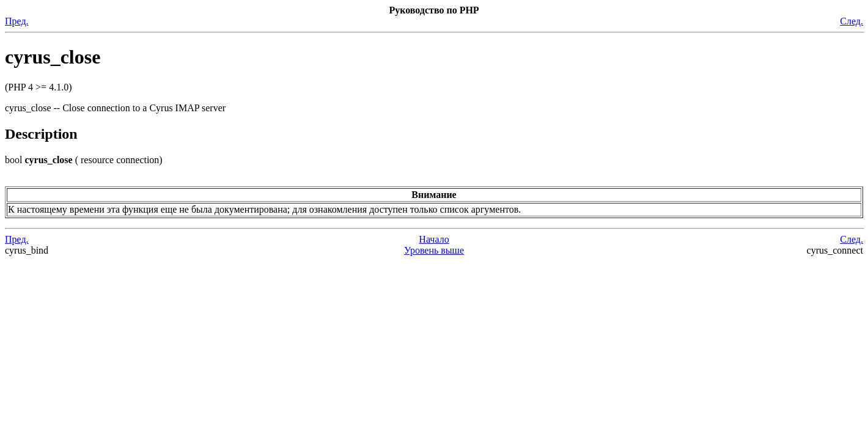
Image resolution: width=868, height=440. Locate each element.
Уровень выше (434, 250)
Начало (434, 239)
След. (851, 21)
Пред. (17, 21)
